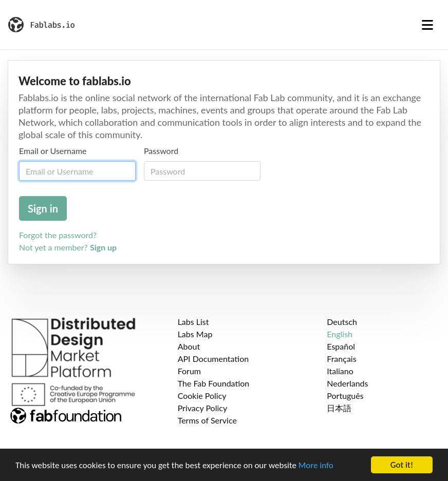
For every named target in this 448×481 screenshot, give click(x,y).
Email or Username (53, 151)
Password (161, 151)
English (340, 334)
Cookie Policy (202, 396)
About (189, 346)
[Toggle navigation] (427, 25)
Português (345, 396)
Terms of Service (207, 420)
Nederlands (347, 383)
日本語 (339, 408)
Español (341, 346)
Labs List (193, 322)
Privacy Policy (203, 408)
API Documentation (213, 359)
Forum (189, 371)
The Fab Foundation (214, 383)
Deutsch (342, 322)
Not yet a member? (68, 247)
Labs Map (195, 334)
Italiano (340, 371)
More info (316, 465)
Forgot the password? (58, 235)
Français (341, 359)
